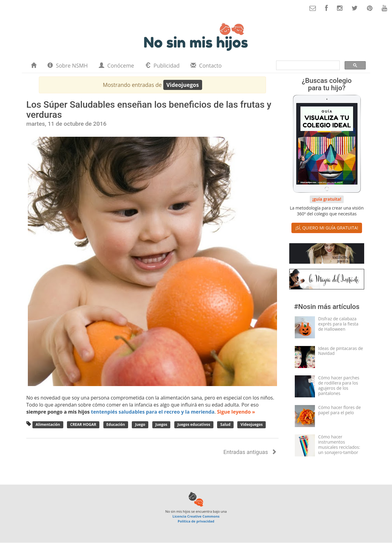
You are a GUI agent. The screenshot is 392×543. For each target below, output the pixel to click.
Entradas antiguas (250, 452)
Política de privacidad (196, 521)
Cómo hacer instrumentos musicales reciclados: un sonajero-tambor (339, 444)
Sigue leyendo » (236, 412)
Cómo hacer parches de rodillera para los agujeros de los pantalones (339, 385)
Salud (225, 424)
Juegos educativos (194, 424)
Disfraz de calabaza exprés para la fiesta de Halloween (338, 324)
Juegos (161, 424)
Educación (116, 424)
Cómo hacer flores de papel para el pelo (340, 410)
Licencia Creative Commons (196, 516)
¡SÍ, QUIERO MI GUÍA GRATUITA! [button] (327, 228)
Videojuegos (252, 424)
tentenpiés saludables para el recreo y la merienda (153, 412)
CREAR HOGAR (83, 424)
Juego (140, 424)
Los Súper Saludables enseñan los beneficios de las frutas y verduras (149, 110)
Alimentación (48, 424)
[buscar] (308, 64)
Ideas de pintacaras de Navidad (341, 351)
